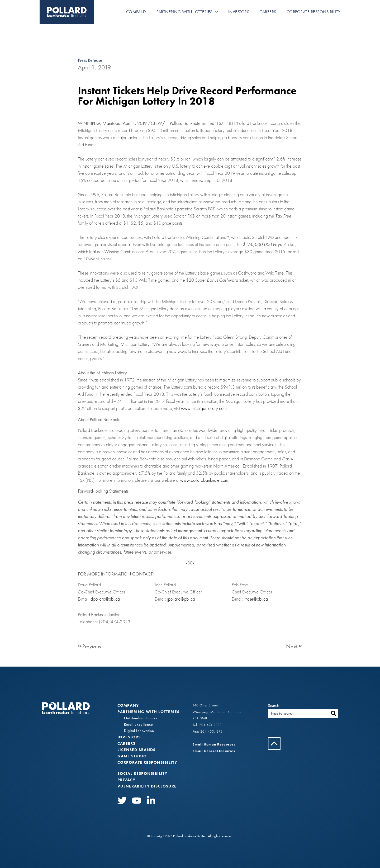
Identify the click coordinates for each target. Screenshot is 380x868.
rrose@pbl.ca (256, 599)
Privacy (126, 780)
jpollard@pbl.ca (181, 599)
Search (274, 706)
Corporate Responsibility (313, 12)
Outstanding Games (141, 718)
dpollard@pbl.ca (105, 599)
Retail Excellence (139, 724)
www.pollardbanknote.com (204, 480)
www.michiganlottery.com (204, 409)
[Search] (333, 713)
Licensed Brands (136, 750)
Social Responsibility (142, 773)
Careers (268, 12)
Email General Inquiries (214, 751)
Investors (239, 12)
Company (136, 12)
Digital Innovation (139, 731)
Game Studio (132, 756)
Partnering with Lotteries (187, 12)
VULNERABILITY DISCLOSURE (147, 786)
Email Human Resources (214, 744)
